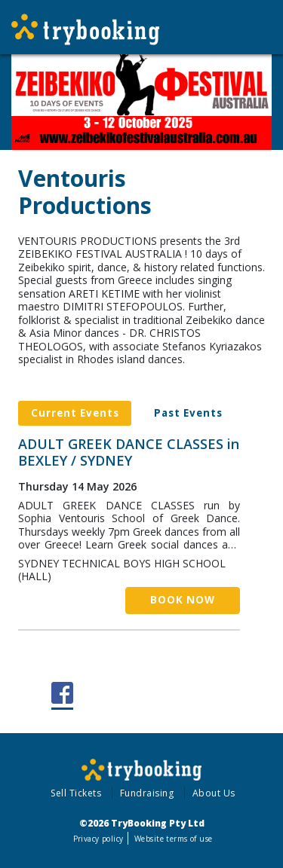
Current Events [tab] (75, 413)
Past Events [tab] (188, 413)
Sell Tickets (76, 793)
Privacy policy (98, 839)
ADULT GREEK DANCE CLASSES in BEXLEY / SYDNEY (129, 452)
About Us (214, 793)
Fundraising (147, 793)
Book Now (183, 600)
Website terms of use (173, 839)
